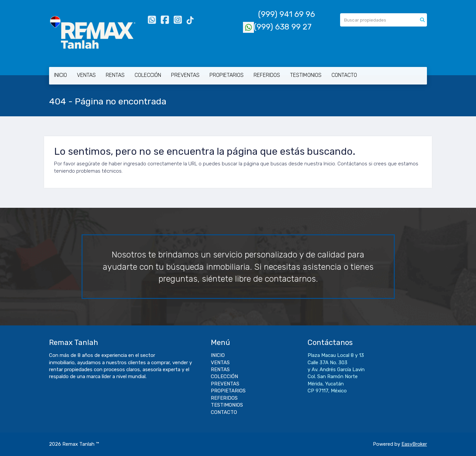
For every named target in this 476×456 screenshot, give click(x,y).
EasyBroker (414, 444)
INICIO (60, 75)
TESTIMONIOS (306, 75)
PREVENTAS (185, 75)
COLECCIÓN (148, 75)
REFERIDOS (267, 75)
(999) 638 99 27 (277, 27)
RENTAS (115, 75)
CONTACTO (344, 75)
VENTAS (86, 75)
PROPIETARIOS (227, 75)
